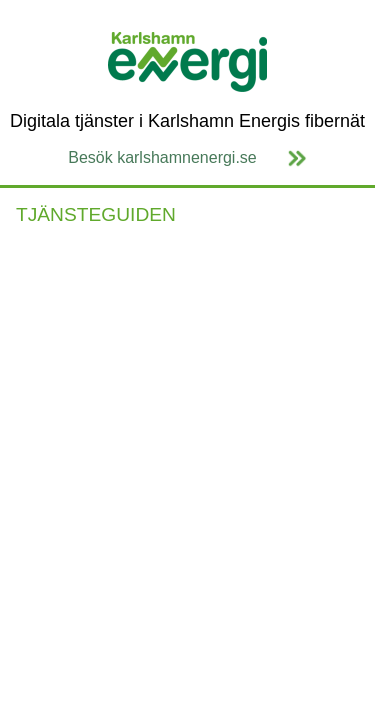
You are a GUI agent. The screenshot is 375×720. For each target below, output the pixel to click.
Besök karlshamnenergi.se (162, 157)
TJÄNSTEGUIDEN (96, 214)
